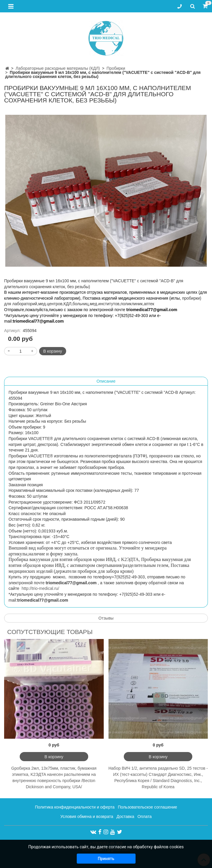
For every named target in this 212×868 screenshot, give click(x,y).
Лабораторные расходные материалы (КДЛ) (58, 68)
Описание (106, 381)
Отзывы (106, 618)
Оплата (145, 816)
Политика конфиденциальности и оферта (75, 807)
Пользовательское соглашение (148, 807)
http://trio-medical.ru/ (40, 588)
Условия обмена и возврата (87, 816)
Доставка (125, 816)
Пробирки (116, 68)
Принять (106, 859)
